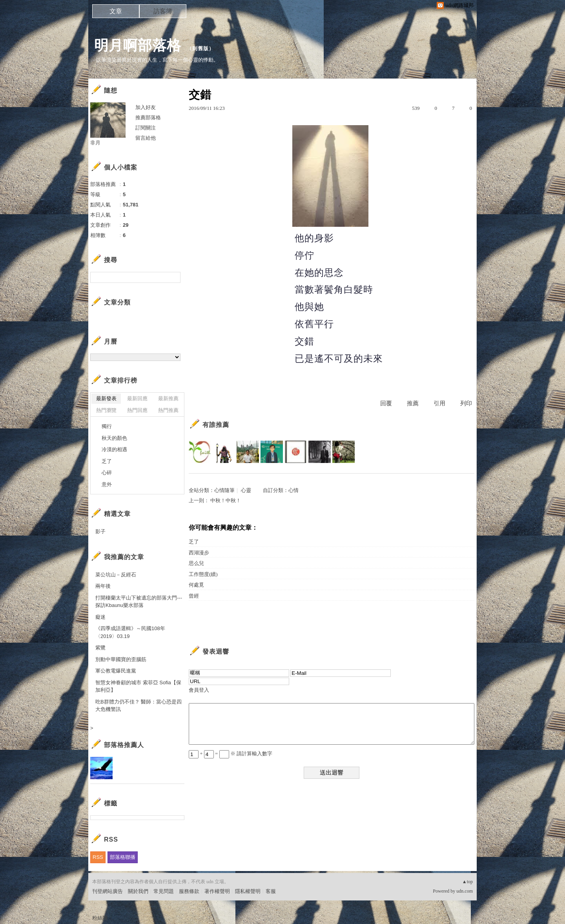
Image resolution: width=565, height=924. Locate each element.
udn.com (465, 891)
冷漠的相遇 (114, 449)
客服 (271, 891)
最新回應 (137, 398)
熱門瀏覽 (106, 410)
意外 (107, 484)
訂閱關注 (146, 128)
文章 (116, 11)
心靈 (246, 490)
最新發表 (106, 398)
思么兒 (196, 563)
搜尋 (174, 277)
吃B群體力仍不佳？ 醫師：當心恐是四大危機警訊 (139, 706)
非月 (95, 143)
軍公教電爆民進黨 (116, 671)
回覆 (386, 403)
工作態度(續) (203, 574)
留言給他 (146, 138)
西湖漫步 (199, 553)
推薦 (413, 403)
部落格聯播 (123, 857)
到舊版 (200, 48)
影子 (100, 531)
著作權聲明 (217, 891)
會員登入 (199, 690)
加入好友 (146, 107)
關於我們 (138, 891)
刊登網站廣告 (108, 891)
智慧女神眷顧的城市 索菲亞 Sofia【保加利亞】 (138, 686)
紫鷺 (100, 648)
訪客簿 (163, 11)
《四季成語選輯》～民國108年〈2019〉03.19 (130, 632)
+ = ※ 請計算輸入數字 (231, 754)
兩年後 (103, 586)
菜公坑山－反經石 (116, 575)
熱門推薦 (168, 410)
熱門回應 (137, 410)
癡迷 (100, 617)
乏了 (194, 542)
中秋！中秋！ (226, 500)
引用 (439, 403)
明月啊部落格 (138, 45)
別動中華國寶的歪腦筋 (121, 659)
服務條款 (189, 891)
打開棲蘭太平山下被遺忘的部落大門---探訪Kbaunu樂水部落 (139, 602)
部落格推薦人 (124, 745)
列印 (466, 403)
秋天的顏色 (114, 438)
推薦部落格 (148, 118)
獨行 (107, 426)
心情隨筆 (224, 490)
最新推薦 (168, 398)
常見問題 (164, 891)
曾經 (194, 596)
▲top (467, 882)
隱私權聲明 (248, 891)
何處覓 (196, 585)
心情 (293, 490)
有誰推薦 (216, 425)
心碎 (107, 473)
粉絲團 (100, 918)
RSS (98, 857)
